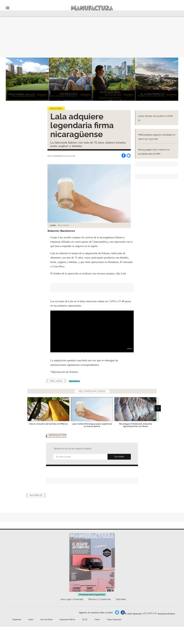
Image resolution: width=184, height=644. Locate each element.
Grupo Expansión (114, 619)
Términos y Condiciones (99, 599)
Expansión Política (67, 619)
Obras (97, 619)
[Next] (158, 408)
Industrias (56, 109)
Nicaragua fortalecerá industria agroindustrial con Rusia (136, 425)
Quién (31, 619)
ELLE (85, 619)
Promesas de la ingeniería (92, 595)
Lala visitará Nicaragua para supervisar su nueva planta (92, 425)
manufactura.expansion (123, 612)
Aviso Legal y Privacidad (72, 599)
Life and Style (46, 619)
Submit (119, 457)
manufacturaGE (117, 612)
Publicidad (121, 599)
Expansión (17, 619)
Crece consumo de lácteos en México (48, 424)
